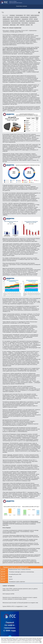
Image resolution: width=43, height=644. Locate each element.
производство (6, 21)
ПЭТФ (28, 15)
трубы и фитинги (35, 15)
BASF (4, 17)
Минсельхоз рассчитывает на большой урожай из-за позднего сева (20, 603)
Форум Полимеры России (32, 21)
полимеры (12, 15)
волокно (28, 25)
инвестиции (13, 25)
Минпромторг (17, 19)
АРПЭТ (31, 19)
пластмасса (32, 23)
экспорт (36, 19)
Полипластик (10, 17)
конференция (6, 19)
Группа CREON (15, 21)
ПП (25, 15)
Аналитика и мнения (21, 6)
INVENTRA (22, 21)
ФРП (18, 25)
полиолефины (19, 15)
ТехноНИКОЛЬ (33, 17)
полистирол (6, 25)
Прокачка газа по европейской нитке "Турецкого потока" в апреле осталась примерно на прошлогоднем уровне (20, 598)
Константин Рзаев (16, 23)
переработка (25, 19)
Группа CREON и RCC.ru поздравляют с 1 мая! (15, 606)
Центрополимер (24, 17)
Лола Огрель (25, 23)
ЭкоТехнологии (7, 23)
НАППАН (22, 25)
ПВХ (12, 19)
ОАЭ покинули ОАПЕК (8, 594)
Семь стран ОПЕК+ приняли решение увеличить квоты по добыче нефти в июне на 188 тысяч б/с (20, 589)
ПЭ (32, 25)
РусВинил (17, 17)
